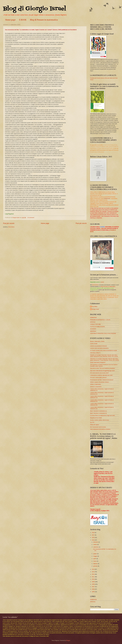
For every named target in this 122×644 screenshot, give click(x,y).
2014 (93, 569)
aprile (95, 559)
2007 (93, 587)
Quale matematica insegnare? (98, 362)
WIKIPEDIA (93, 331)
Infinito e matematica (95, 384)
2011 (93, 577)
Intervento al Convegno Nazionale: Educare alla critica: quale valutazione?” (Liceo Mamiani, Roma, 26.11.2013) (105, 359)
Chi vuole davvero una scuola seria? (99, 373)
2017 (93, 535)
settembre (96, 547)
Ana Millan (95, 307)
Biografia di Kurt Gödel (96, 418)
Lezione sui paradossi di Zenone (98, 346)
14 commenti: (31, 218)
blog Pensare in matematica (108, 286)
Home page (10, 20)
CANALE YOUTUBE (95, 324)
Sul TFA (92, 422)
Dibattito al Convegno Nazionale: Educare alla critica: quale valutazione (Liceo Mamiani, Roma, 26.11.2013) (104, 356)
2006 (93, 589)
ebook (102, 282)
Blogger (68, 640)
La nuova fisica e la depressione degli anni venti (102, 415)
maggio (95, 556)
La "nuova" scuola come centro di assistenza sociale (104, 350)
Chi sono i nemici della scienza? (98, 377)
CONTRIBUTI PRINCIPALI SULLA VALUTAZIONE (103, 333)
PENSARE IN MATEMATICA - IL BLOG (100, 320)
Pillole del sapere (95, 425)
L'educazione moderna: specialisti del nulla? (101, 375)
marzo (95, 561)
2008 (93, 584)
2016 (93, 537)
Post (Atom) (11, 227)
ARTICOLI (93, 322)
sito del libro (95, 285)
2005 (93, 592)
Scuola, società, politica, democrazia (99, 420)
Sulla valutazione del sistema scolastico (100, 429)
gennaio (95, 566)
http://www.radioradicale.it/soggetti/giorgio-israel (102, 371)
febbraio (96, 564)
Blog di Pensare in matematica (44, 20)
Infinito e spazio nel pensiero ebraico (100, 382)
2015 (93, 540)
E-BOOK (23, 20)
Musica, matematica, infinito (97, 341)
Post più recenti (9, 223)
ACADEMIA (93, 329)
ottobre (95, 544)
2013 (93, 572)
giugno (95, 554)
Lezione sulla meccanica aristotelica (99, 348)
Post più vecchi (81, 223)
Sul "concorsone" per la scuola (98, 427)
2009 (93, 582)
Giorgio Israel (95, 309)
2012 (93, 574)
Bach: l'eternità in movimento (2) (98, 413)
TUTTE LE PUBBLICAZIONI (97, 327)
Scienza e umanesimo (96, 387)
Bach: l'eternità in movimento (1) (98, 411)
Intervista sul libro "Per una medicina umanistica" (103, 368)
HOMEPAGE (107, 199)
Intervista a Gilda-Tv (95, 353)
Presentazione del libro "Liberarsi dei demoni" (102, 380)
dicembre (96, 542)
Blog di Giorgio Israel (35, 9)
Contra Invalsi (94, 344)
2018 (93, 533)
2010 (93, 579)
